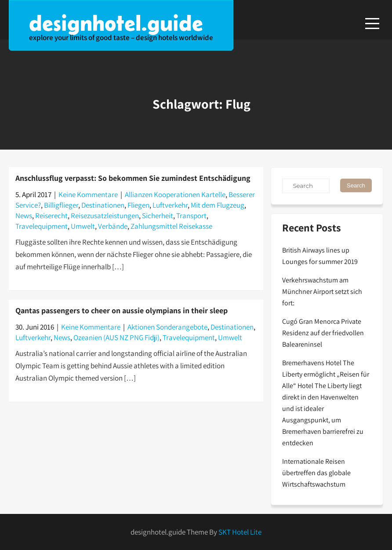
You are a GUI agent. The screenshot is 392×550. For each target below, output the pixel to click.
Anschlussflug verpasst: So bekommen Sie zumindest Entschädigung (133, 178)
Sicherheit (158, 216)
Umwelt (83, 226)
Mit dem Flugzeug (218, 205)
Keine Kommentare (88, 194)
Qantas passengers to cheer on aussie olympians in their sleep (122, 310)
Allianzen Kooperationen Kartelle (175, 194)
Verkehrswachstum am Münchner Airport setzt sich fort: (322, 291)
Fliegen (138, 205)
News (24, 216)
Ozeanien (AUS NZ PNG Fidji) (116, 337)
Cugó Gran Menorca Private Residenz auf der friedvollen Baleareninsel (323, 333)
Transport (191, 216)
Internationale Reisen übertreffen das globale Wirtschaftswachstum (316, 473)
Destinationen (103, 205)
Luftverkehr (170, 205)
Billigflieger (61, 205)
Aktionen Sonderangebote (167, 327)
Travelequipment (42, 226)
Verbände (113, 226)
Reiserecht (51, 216)
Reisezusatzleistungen (105, 216)
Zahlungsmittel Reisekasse (171, 226)
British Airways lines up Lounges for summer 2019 (320, 256)
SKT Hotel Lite (240, 532)
